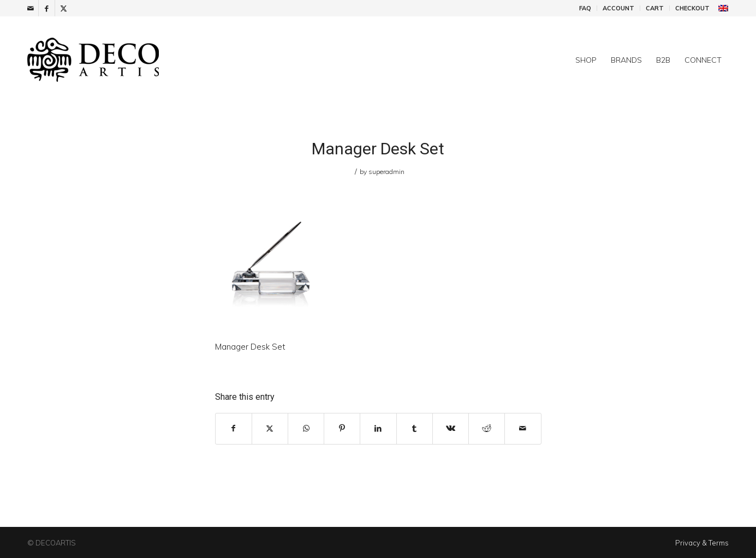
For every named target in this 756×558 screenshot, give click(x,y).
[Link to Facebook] (47, 8)
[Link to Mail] (30, 8)
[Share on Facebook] (234, 428)
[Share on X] (270, 428)
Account (618, 8)
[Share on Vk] (451, 428)
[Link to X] (63, 8)
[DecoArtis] (120, 60)
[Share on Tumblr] (415, 428)
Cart (655, 8)
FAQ (585, 8)
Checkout (692, 8)
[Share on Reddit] (487, 428)
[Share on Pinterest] (342, 428)
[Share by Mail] (523, 428)
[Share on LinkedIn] (378, 428)
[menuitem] (585, 8)
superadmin (386, 172)
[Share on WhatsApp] (306, 428)
